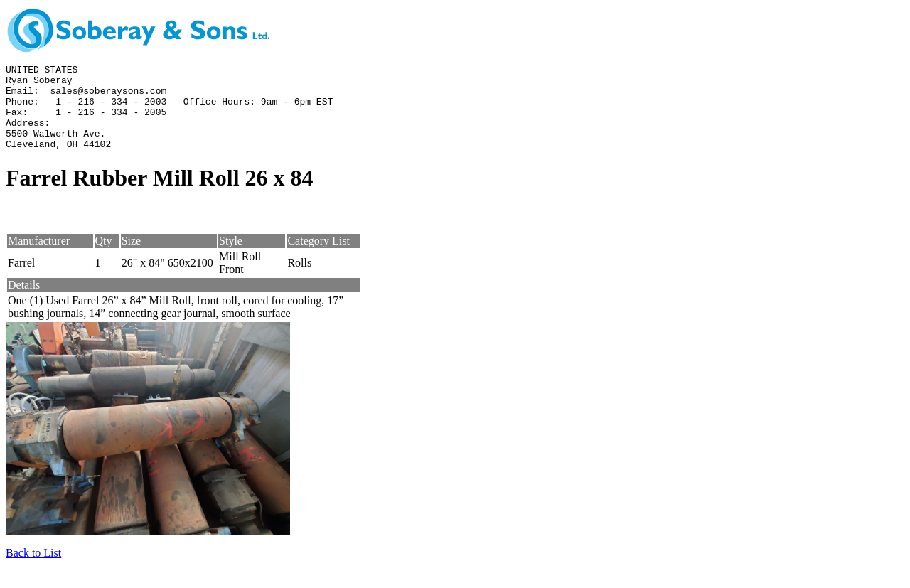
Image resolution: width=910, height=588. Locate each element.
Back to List (33, 570)
